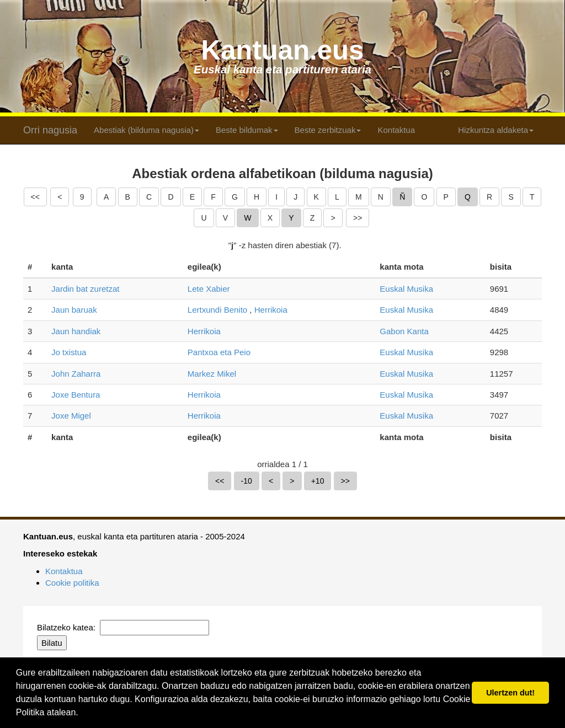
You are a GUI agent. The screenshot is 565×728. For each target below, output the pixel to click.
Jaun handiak (76, 331)
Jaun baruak (74, 310)
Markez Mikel (212, 374)
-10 (247, 481)
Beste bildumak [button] (247, 130)
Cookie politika (72, 583)
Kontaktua (396, 130)
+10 (318, 481)
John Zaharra (76, 374)
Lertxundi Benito (217, 310)
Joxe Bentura (76, 395)
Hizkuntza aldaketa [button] (496, 130)
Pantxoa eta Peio (219, 352)
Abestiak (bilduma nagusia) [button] (146, 130)
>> (358, 218)
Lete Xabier (209, 289)
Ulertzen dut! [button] (510, 693)
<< (35, 197)
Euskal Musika (406, 289)
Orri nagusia (50, 130)
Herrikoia (271, 310)
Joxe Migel (71, 416)
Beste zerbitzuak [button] (328, 130)
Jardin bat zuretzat (85, 289)
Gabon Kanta (404, 331)
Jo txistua (69, 352)
